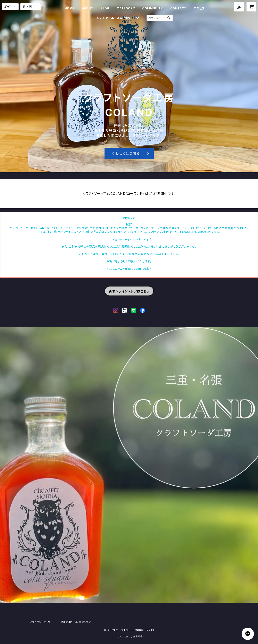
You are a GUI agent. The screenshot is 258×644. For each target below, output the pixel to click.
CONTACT (178, 8)
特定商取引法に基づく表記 (76, 622)
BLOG (105, 8)
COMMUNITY (152, 8)
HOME (70, 8)
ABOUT (88, 8)
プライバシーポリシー (42, 622)
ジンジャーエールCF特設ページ (118, 18)
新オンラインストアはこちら (129, 291)
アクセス (199, 8)
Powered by (129, 637)
